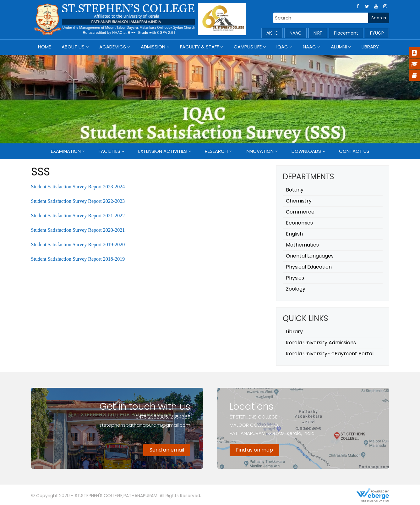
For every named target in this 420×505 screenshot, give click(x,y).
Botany (295, 190)
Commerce (300, 212)
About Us (73, 47)
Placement (346, 33)
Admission (153, 47)
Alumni (339, 47)
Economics (299, 223)
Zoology (296, 289)
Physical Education (309, 267)
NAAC (296, 33)
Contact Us (354, 151)
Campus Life (248, 47)
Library (370, 47)
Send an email (167, 450)
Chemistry (299, 201)
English (294, 234)
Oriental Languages (310, 256)
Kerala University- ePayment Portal (330, 354)
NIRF (318, 33)
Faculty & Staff (199, 47)
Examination (66, 151)
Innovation (260, 151)
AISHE (272, 33)
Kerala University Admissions (321, 343)
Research (216, 151)
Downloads (306, 151)
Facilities (109, 151)
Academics (113, 47)
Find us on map (254, 450)
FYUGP (377, 33)
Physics (295, 278)
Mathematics (302, 245)
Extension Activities (163, 151)
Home (44, 47)
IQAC (282, 47)
